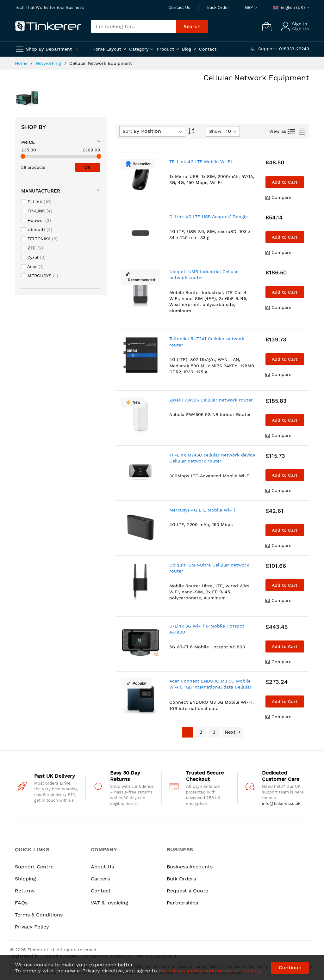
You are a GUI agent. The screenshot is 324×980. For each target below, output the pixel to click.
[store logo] (48, 27)
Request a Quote (187, 891)
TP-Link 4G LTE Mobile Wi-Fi (201, 162)
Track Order (218, 7)
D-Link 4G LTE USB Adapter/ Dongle (209, 217)
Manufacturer (41, 191)
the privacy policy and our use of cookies (209, 971)
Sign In (300, 24)
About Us (102, 867)
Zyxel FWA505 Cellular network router (211, 400)
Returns (25, 891)
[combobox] (134, 27)
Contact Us (179, 7)
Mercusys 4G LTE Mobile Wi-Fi (202, 510)
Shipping (25, 879)
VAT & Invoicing (109, 903)
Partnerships (182, 903)
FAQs (21, 903)
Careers (100, 879)
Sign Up (301, 29)
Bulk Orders (181, 879)
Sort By (131, 131)
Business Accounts (190, 867)
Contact (101, 891)
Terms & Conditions (39, 915)
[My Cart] (267, 27)
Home (22, 63)
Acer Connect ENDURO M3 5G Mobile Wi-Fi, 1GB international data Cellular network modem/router (210, 687)
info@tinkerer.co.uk (281, 803)
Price (28, 142)
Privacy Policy (32, 927)
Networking (49, 63)
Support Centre (34, 867)
